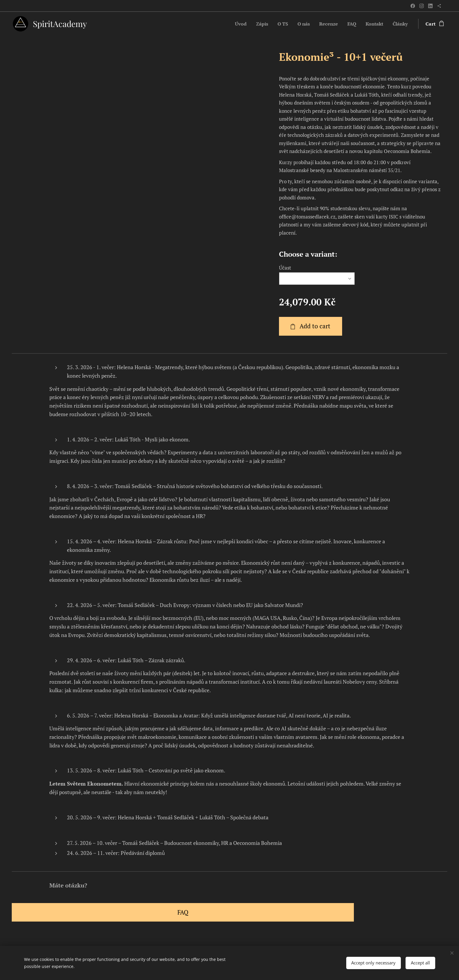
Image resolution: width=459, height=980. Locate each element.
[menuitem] (233, 24)
